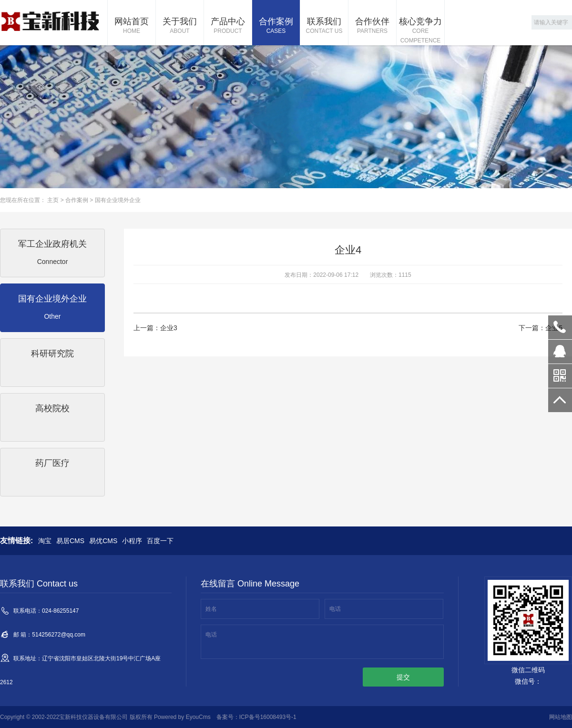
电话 (335, 609)
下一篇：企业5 (541, 328)
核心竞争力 (420, 31)
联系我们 (324, 26)
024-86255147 (560, 327)
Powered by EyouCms (182, 717)
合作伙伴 (372, 26)
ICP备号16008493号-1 (268, 717)
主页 (53, 200)
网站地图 (561, 717)
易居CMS (70, 541)
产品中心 (228, 26)
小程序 (132, 541)
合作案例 (276, 26)
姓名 (211, 609)
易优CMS (103, 541)
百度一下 (160, 541)
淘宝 (45, 541)
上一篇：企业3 (155, 328)
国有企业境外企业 (118, 200)
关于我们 (180, 26)
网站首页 (132, 26)
